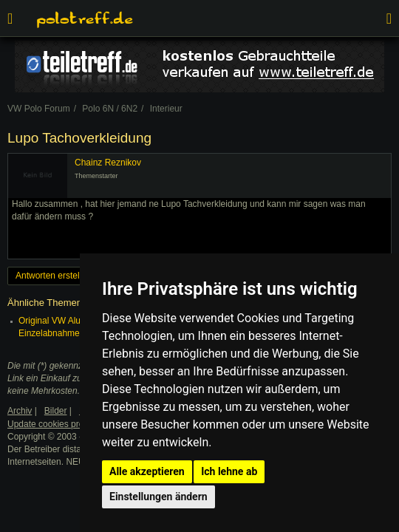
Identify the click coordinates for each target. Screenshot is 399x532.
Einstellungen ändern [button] (158, 497)
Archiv (20, 411)
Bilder (56, 411)
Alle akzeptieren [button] (147, 471)
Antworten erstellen (54, 276)
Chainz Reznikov (108, 163)
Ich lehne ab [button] (229, 471)
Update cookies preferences (62, 424)
